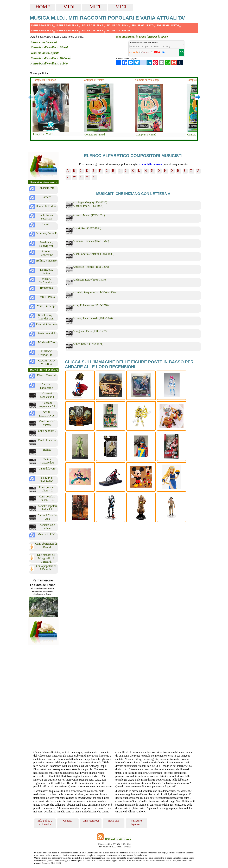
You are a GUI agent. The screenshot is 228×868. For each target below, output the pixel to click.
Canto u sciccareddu (47, 461)
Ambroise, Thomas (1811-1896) (91, 267)
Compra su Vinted (43, 134)
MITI (95, 7)
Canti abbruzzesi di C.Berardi (46, 545)
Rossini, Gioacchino (46, 253)
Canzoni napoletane (46, 386)
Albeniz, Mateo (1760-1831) (89, 215)
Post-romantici (46, 333)
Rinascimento (46, 188)
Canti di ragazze (47, 440)
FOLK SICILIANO (46, 414)
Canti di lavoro (47, 469)
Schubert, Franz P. (46, 233)
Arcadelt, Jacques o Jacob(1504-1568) (94, 292)
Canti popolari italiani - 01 (47, 489)
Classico (46, 224)
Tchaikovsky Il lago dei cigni (46, 317)
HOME (43, 7)
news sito (114, 821)
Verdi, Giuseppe (46, 306)
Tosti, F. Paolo (46, 297)
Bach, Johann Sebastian (46, 217)
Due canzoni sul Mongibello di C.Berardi (46, 558)
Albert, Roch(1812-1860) (87, 228)
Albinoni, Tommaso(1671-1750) (91, 241)
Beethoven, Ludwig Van (46, 244)
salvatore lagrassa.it (137, 822)
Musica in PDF (46, 534)
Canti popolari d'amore (47, 423)
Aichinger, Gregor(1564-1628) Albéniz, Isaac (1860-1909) (90, 204)
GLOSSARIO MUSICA (46, 362)
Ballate (47, 450)
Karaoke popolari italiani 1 (47, 508)
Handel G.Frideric (46, 206)
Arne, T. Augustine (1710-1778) (91, 305)
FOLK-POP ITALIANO (46, 480)
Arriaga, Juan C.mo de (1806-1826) (93, 318)
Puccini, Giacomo (46, 324)
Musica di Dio (46, 342)
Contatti (68, 821)
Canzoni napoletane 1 (47, 395)
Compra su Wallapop (44, 80)
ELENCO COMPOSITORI (46, 353)
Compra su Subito (94, 80)
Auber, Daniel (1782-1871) (88, 344)
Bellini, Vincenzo (46, 261)
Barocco (46, 197)
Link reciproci (91, 821)
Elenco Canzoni (46, 375)
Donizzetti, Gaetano (46, 271)
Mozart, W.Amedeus (46, 280)
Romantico (46, 288)
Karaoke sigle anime (47, 527)
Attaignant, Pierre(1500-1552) (90, 331)
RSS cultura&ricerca (118, 839)
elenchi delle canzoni (150, 164)
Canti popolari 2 (47, 431)
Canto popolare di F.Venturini (46, 568)
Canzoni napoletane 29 (47, 405)
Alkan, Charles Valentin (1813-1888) (93, 254)
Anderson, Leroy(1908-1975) (89, 280)
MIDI (69, 7)
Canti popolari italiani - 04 (47, 498)
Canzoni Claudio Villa (47, 517)
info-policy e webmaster (45, 822)
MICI (121, 7)
